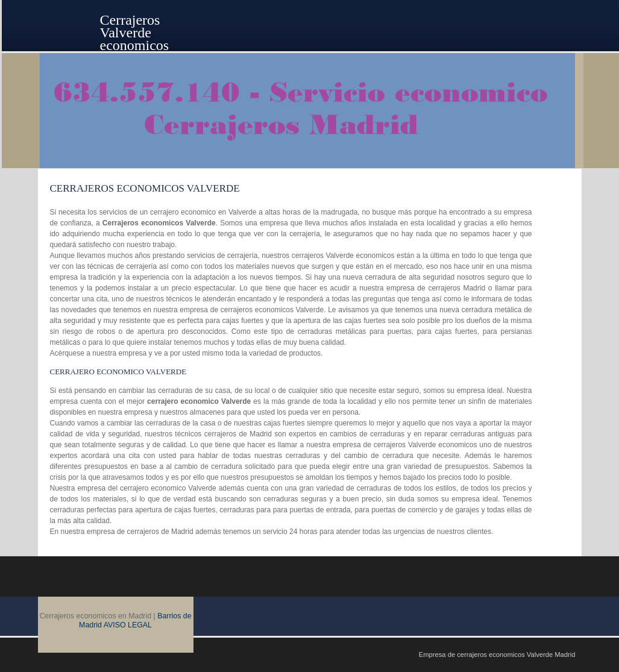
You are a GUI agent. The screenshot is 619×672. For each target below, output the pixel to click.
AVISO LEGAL (128, 625)
